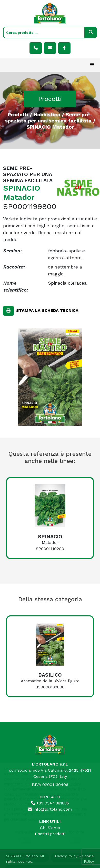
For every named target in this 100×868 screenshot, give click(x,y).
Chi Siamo (50, 828)
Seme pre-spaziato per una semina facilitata (49, 117)
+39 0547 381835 (50, 803)
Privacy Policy (66, 856)
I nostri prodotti (50, 834)
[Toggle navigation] (92, 65)
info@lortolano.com (50, 809)
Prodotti (18, 114)
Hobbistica (47, 114)
